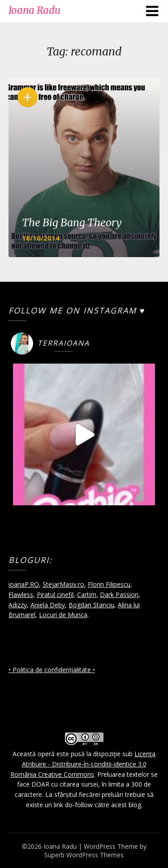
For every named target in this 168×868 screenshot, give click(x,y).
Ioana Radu (34, 10)
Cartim (87, 595)
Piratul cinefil (55, 595)
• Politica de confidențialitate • (52, 670)
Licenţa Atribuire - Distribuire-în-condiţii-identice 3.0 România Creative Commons (83, 764)
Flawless (21, 595)
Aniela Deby (48, 605)
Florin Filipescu (109, 584)
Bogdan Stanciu (91, 605)
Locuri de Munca (63, 615)
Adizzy (18, 605)
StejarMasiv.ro (63, 584)
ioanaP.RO (24, 584)
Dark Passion (119, 595)
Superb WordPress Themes (84, 855)
